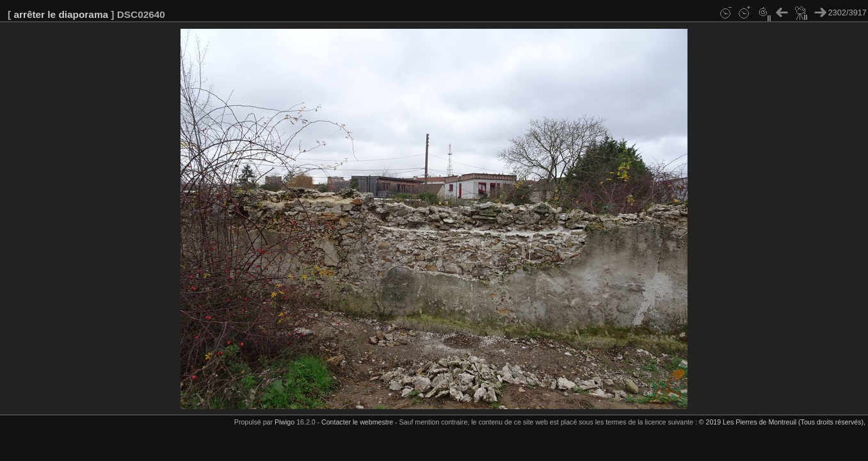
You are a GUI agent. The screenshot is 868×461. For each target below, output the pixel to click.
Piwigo (285, 422)
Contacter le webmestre (357, 422)
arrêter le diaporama (61, 14)
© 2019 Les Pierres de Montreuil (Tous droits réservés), (782, 422)
